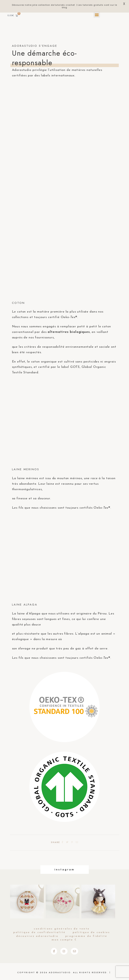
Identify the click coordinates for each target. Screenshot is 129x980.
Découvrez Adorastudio (37, 936)
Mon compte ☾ (64, 940)
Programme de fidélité (86, 936)
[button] (97, 15)
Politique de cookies (91, 932)
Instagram (64, 869)
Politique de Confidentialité (39, 932)
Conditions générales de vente (62, 929)
